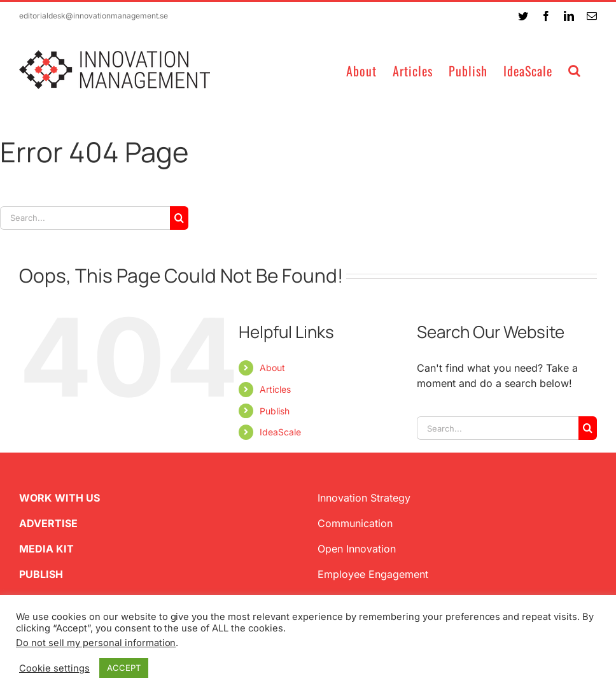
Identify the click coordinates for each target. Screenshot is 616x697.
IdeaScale (280, 432)
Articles (275, 389)
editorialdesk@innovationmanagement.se (94, 16)
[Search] (179, 218)
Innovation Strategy (364, 498)
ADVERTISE (48, 523)
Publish (275, 411)
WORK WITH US (59, 498)
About (272, 368)
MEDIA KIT (46, 549)
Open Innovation (357, 549)
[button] (575, 70)
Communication (355, 523)
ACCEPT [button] (124, 668)
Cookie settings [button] (54, 668)
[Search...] (85, 218)
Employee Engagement (373, 574)
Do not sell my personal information (96, 643)
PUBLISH (41, 574)
